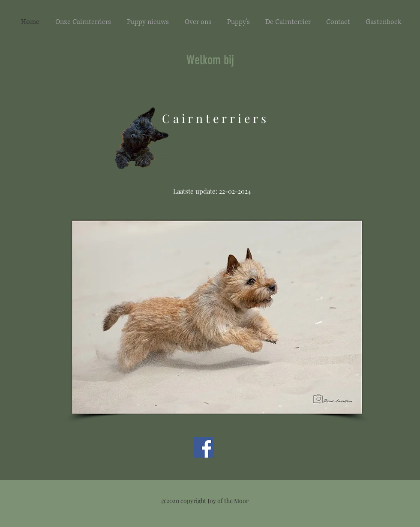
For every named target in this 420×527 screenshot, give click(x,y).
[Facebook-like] (62, 456)
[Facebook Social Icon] (204, 447)
